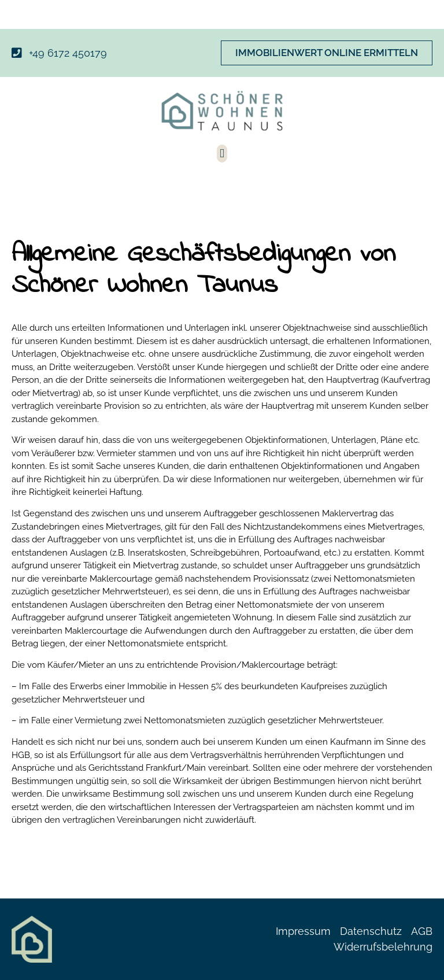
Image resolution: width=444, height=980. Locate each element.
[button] (222, 154)
